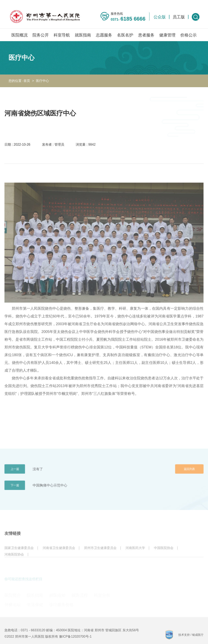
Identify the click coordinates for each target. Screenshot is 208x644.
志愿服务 (104, 35)
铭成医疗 (198, 639)
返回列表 (189, 473)
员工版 (179, 17)
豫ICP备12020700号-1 (75, 641)
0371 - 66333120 (33, 635)
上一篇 (15, 473)
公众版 (160, 17)
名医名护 (125, 35)
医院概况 (19, 35)
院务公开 (41, 35)
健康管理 (167, 35)
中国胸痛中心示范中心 (50, 490)
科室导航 (62, 35)
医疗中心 (42, 81)
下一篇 (15, 490)
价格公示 (188, 35)
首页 (27, 81)
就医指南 (83, 35)
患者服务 (146, 35)
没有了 (38, 473)
